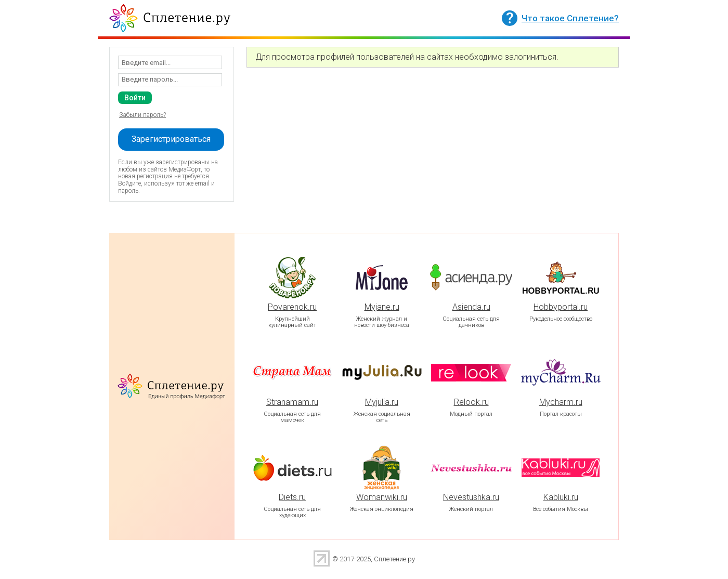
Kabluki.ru (561, 497)
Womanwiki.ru (382, 497)
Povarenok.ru (292, 307)
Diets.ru (292, 497)
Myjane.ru (382, 307)
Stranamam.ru (292, 402)
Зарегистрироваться (171, 139)
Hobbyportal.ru (561, 307)
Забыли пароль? (142, 115)
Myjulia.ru (382, 402)
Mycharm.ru (561, 402)
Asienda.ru (471, 307)
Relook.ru (471, 402)
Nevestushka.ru (471, 497)
